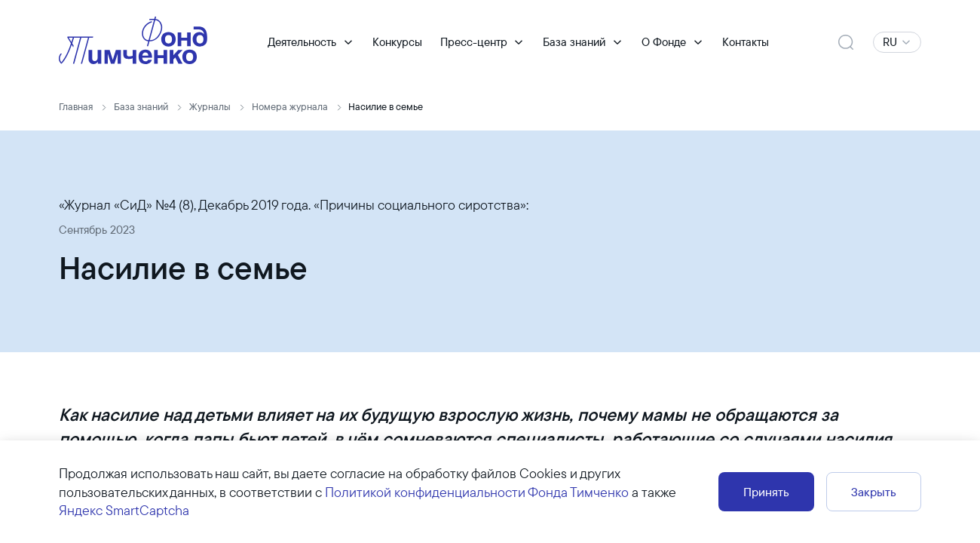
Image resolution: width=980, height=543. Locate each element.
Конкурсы (397, 42)
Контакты (746, 42)
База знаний (574, 42)
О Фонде (664, 42)
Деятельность (302, 42)
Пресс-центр (474, 42)
